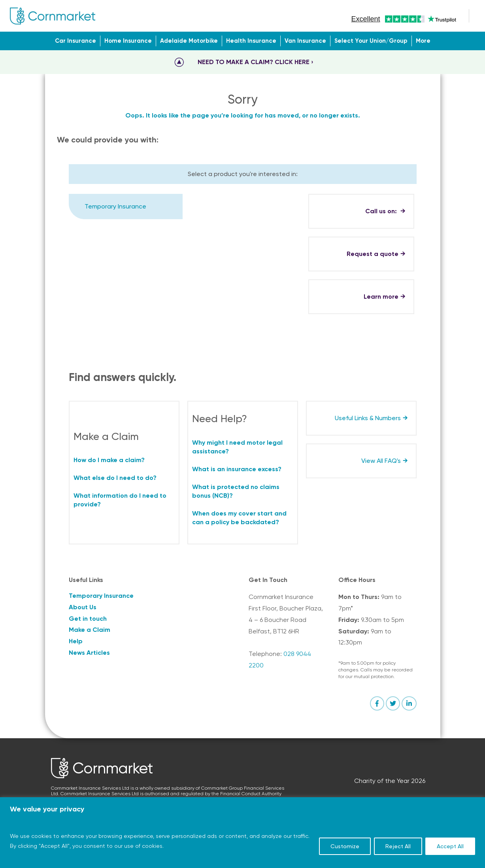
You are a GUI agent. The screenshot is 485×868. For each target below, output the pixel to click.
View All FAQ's (381, 461)
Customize (345, 846)
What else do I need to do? (115, 478)
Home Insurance (128, 41)
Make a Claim (90, 630)
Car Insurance (75, 41)
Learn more (381, 297)
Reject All (398, 846)
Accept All (450, 846)
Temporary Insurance (115, 206)
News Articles (89, 653)
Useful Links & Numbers (368, 418)
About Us (83, 607)
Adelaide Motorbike (189, 41)
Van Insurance (305, 41)
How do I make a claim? (109, 460)
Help (76, 641)
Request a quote (373, 254)
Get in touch (88, 619)
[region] (242, 833)
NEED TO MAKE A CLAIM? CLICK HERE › (256, 62)
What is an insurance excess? (237, 469)
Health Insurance (251, 41)
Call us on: (382, 211)
